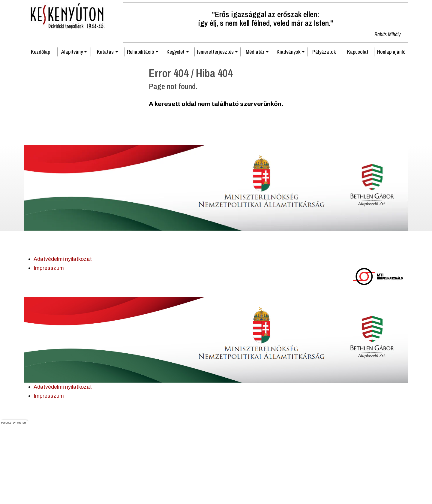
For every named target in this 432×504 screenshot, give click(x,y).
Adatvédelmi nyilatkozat (63, 338)
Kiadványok (289, 131)
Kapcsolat (358, 131)
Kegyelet (175, 131)
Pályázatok (324, 131)
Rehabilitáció (141, 131)
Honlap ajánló (391, 131)
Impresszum (49, 347)
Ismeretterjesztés (215, 131)
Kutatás (105, 131)
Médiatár (255, 131)
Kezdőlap (40, 131)
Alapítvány (72, 131)
